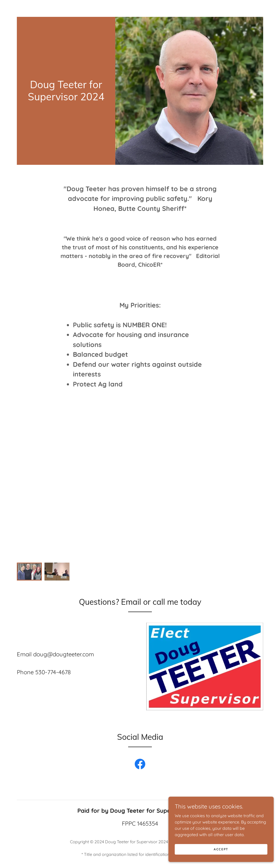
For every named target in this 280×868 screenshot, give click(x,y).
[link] (66, 99)
